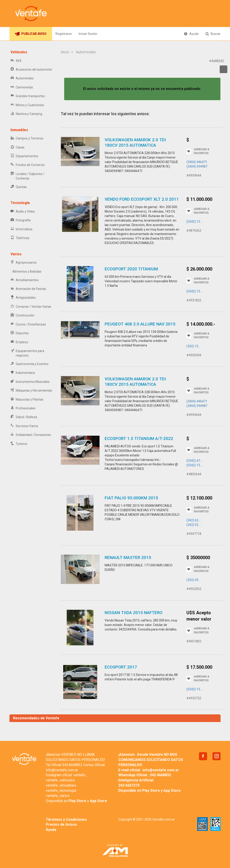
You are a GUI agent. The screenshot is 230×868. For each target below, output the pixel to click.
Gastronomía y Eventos (30, 364)
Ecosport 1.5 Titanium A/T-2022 (139, 438)
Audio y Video (23, 212)
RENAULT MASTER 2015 (128, 557)
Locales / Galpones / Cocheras (28, 176)
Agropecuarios (24, 263)
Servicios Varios (24, 426)
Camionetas (22, 87)
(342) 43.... (194, 580)
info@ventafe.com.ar (62, 770)
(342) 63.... (194, 520)
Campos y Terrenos (27, 138)
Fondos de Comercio (28, 165)
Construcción (22, 315)
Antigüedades (23, 298)
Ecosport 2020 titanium (131, 269)
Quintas (19, 187)
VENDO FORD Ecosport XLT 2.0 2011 (142, 199)
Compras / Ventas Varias (31, 307)
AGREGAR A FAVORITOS (198, 151)
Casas (18, 147)
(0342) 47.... (195, 461)
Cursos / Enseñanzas (28, 324)
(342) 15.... (194, 346)
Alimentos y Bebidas (26, 271)
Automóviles (22, 78)
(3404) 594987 (197, 166)
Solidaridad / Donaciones (31, 435)
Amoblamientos (25, 280)
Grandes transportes (28, 96)
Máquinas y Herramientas (31, 391)
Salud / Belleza (24, 417)
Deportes (20, 333)
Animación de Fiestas (28, 289)
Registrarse (64, 34)
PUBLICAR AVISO (31, 34)
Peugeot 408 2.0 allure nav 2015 (140, 324)
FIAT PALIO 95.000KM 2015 (131, 498)
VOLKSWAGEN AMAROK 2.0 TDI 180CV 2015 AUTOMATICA (135, 142)
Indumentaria (23, 373)
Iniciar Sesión (88, 34)
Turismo (19, 444)
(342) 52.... (194, 525)
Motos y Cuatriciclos (27, 105)
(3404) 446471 (197, 162)
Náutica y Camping (26, 114)
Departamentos (24, 156)
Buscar (213, 34)
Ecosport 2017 (121, 667)
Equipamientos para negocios (27, 353)
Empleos (19, 342)
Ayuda (191, 34)
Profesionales (23, 408)
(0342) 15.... (195, 222)
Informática (21, 229)
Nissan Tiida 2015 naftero (134, 613)
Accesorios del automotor (31, 70)
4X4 (16, 61)
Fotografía (21, 220)
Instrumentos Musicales (30, 382)
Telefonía (20, 238)
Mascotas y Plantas (27, 400)
